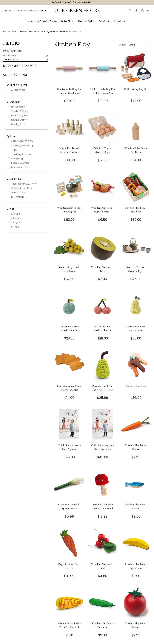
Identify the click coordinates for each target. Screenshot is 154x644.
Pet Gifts (105, 23)
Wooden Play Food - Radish (102, 566)
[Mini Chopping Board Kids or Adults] (69, 366)
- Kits (12, 150)
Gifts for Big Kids (18, 115)
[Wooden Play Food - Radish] (102, 544)
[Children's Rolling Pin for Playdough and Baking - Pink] (69, 69)
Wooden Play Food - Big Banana (136, 566)
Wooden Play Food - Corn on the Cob (69, 625)
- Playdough (16, 159)
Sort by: (122, 45)
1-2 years (14, 218)
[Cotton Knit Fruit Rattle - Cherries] (102, 307)
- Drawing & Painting (20, 145)
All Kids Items (16, 90)
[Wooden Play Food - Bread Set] (136, 188)
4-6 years (15, 223)
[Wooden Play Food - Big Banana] (136, 544)
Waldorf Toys (17, 192)
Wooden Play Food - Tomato (136, 625)
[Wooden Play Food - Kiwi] (102, 247)
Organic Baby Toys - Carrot (69, 566)
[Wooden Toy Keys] (136, 366)
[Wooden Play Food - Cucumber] (102, 604)
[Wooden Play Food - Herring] (136, 485)
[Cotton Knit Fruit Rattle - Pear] (136, 307)
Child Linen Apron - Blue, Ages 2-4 (69, 447)
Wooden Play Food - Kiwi (102, 269)
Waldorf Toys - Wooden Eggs (103, 150)
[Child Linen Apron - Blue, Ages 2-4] (69, 425)
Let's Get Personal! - (72, 3)
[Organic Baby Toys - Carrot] (69, 544)
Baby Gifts (68, 23)
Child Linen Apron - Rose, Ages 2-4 (103, 447)
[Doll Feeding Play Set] (136, 69)
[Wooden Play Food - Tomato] (136, 604)
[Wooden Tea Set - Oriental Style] (136, 247)
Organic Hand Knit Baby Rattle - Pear (103, 388)
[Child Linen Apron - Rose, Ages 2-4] (102, 425)
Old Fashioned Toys (20, 188)
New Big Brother (18, 120)
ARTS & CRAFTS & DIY (21, 141)
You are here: (10, 32)
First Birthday (16, 107)
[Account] (136, 12)
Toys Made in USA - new (22, 184)
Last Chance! (17, 197)
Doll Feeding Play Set (136, 89)
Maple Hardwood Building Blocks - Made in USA (69, 152)
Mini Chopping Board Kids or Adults (69, 388)
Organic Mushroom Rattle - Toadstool (103, 506)
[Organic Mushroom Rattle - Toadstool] (102, 485)
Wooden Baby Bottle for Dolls (136, 150)
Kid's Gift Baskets (20, 66)
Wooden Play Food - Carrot (136, 447)
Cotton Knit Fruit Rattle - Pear (136, 328)
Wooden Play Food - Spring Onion (69, 506)
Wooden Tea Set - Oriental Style (136, 269)
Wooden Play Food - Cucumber (102, 625)
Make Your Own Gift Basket (43, 23)
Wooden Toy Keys (136, 386)
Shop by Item (15, 75)
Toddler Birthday (18, 111)
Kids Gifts (120, 23)
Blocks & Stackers (19, 167)
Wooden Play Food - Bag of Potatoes (102, 210)
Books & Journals (18, 163)
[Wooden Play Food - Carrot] (136, 425)
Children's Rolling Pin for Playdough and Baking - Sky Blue (103, 93)
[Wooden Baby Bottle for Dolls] (136, 128)
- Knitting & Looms (19, 154)
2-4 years (15, 214)
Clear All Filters (11, 60)
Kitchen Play (9, 56)
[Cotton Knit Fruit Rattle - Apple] (69, 307)
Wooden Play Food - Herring (136, 506)
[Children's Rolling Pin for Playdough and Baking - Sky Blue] (102, 69)
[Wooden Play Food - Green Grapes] (69, 247)
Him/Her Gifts (87, 23)
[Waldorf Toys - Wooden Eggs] (102, 128)
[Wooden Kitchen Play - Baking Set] (69, 188)
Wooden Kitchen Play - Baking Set (69, 210)
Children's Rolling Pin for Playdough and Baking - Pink (69, 93)
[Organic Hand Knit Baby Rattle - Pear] (102, 366)
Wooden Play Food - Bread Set (136, 210)
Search (130, 12)
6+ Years (14, 227)
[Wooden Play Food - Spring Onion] (69, 485)
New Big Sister (17, 124)
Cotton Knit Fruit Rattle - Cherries (103, 328)
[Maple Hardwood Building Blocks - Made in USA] (69, 128)
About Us (22, 12)
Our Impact (9, 12)
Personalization (38, 12)
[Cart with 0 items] (148, 12)
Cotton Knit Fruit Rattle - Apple (69, 328)
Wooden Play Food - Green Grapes (69, 269)
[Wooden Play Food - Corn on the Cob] (69, 604)
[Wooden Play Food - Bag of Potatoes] (102, 188)
